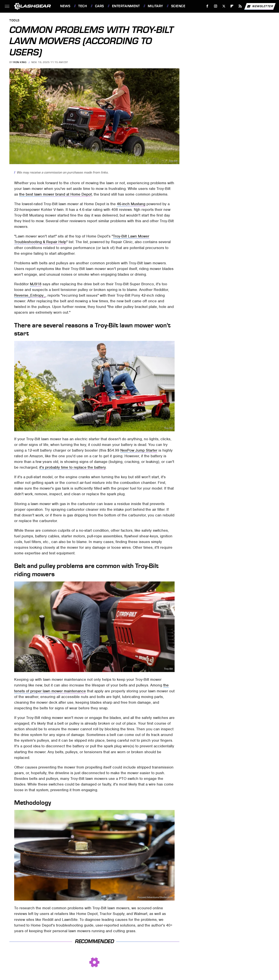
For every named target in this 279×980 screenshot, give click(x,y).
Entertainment (126, 6)
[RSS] (240, 6)
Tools (14, 21)
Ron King (20, 62)
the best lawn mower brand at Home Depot (55, 194)
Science (178, 6)
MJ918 (36, 284)
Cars (100, 6)
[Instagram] (216, 6)
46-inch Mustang (131, 204)
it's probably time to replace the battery (72, 467)
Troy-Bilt (173, 161)
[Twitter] (224, 6)
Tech (83, 6)
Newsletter (260, 6)
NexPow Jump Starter (139, 450)
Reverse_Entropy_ (30, 295)
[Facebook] (207, 6)
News (65, 6)
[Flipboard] (232, 6)
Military (155, 6)
